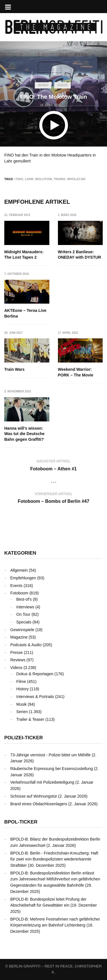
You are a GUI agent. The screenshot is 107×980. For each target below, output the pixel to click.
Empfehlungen (23, 578)
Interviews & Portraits (35, 697)
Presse (17, 652)
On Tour (23, 614)
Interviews (25, 607)
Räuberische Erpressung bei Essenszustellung (52, 769)
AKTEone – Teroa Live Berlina (25, 313)
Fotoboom (19, 593)
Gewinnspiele (22, 630)
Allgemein (19, 570)
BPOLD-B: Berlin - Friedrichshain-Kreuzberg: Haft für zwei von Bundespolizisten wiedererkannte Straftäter (54, 859)
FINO (19, 179)
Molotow (44, 179)
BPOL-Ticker (21, 822)
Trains (59, 179)
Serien (43, 85)
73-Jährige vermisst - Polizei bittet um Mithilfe (51, 755)
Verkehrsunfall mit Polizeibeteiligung (42, 782)
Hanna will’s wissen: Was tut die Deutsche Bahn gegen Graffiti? (24, 434)
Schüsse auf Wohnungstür (34, 796)
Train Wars (14, 369)
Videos (62, 85)
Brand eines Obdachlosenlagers (39, 804)
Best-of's (24, 599)
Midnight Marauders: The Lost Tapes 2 (24, 255)
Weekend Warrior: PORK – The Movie (76, 372)
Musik (22, 704)
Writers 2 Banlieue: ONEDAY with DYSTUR (80, 255)
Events (16, 586)
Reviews (18, 660)
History (23, 689)
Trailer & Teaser (30, 719)
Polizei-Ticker (24, 738)
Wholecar (76, 179)
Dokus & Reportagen (35, 674)
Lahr (29, 179)
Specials (24, 622)
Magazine (19, 637)
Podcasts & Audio (26, 645)
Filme (21, 682)
